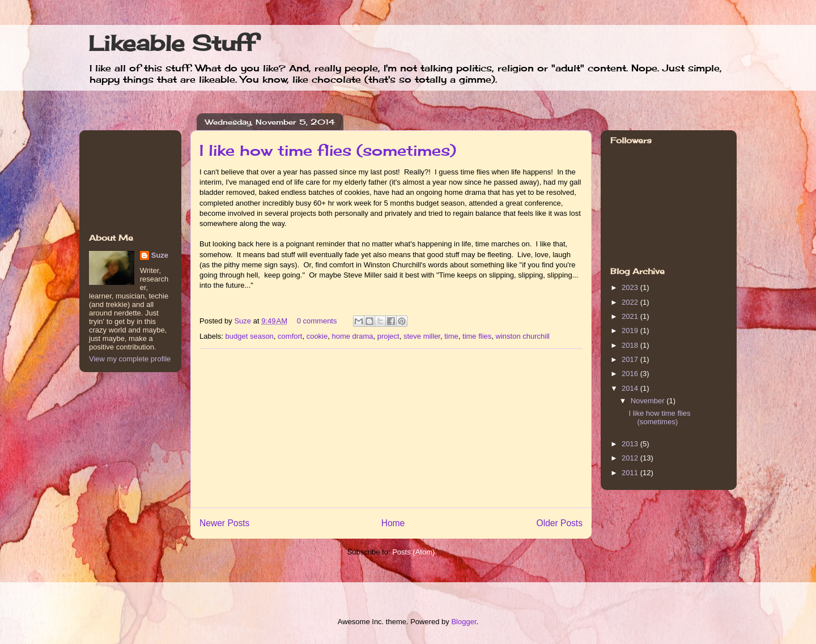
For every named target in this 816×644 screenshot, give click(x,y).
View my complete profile (130, 359)
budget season (250, 336)
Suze (243, 321)
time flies (477, 336)
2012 (631, 458)
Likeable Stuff (172, 43)
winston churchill (523, 336)
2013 (631, 444)
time (451, 336)
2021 (631, 316)
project (388, 336)
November (649, 401)
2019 (631, 330)
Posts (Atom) (413, 552)
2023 (631, 287)
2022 (631, 302)
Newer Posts (224, 523)
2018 (631, 345)
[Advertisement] (391, 428)
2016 (631, 374)
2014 (631, 388)
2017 (631, 359)
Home (393, 523)
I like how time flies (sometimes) (328, 150)
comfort (290, 336)
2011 (631, 473)
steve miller (422, 336)
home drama (352, 336)
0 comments (317, 321)
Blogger (464, 622)
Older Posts (560, 523)
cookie (317, 336)
